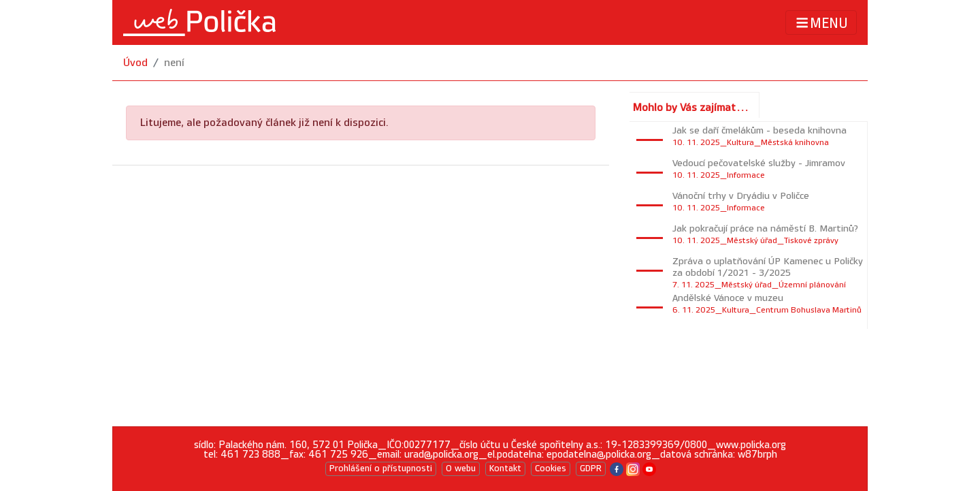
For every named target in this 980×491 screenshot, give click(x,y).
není (174, 63)
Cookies (551, 469)
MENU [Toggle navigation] (821, 23)
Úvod (135, 63)
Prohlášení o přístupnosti (381, 469)
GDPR (591, 469)
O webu (461, 469)
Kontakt (505, 469)
